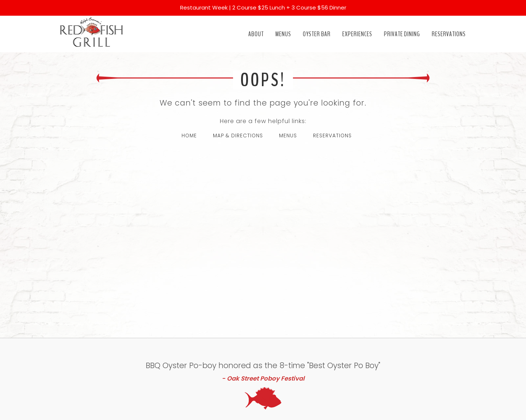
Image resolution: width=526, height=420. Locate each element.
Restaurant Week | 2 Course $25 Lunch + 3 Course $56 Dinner (263, 7)
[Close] (516, 4)
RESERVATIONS (332, 136)
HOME (189, 136)
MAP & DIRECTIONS (238, 136)
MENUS (288, 136)
